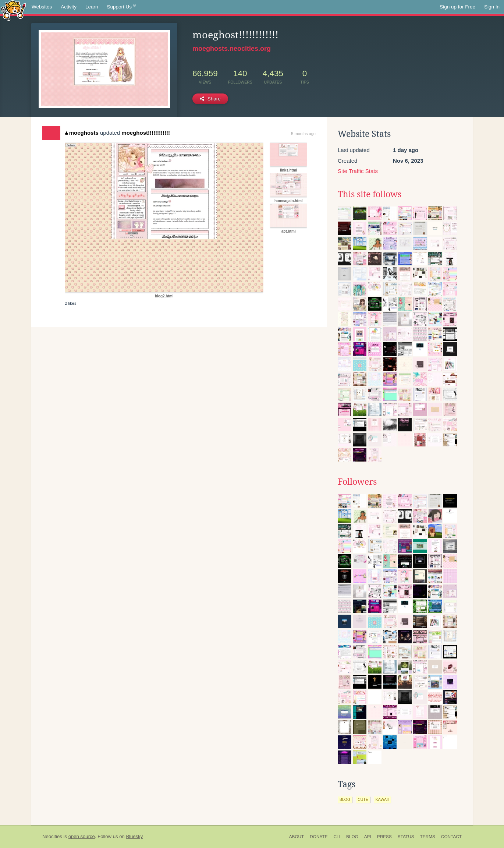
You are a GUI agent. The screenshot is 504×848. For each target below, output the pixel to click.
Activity (69, 7)
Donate (319, 837)
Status (406, 837)
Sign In (492, 7)
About (297, 837)
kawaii (382, 799)
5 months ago (303, 134)
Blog (352, 837)
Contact (451, 837)
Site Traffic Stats (358, 171)
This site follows (370, 194)
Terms (428, 837)
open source (82, 836)
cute (363, 799)
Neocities (52, 836)
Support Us (122, 7)
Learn (92, 7)
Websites (42, 7)
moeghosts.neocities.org (232, 49)
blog (345, 799)
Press (384, 837)
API (368, 837)
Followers (357, 482)
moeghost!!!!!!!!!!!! (146, 133)
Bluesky (134, 836)
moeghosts (82, 133)
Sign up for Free (457, 7)
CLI (337, 837)
